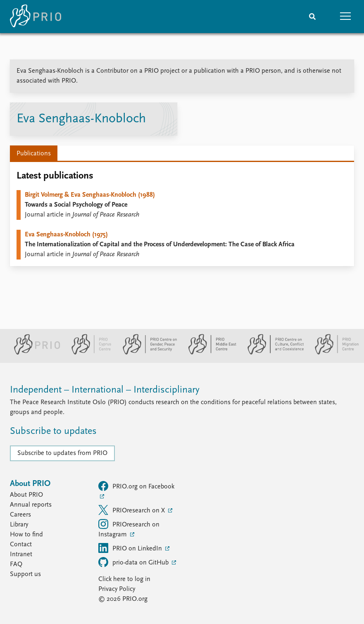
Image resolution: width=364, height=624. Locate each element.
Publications (34, 154)
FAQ (16, 564)
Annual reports (31, 505)
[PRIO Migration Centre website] (333, 353)
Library (19, 525)
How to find (26, 535)
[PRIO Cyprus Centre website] (88, 353)
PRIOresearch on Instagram (129, 529)
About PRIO (26, 495)
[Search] (312, 17)
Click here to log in (124, 579)
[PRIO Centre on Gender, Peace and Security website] (146, 353)
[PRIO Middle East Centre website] (209, 353)
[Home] (36, 17)
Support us (25, 574)
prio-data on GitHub (134, 562)
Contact (21, 545)
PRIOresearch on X (132, 510)
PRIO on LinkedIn (131, 548)
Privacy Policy (117, 589)
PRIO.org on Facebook (136, 486)
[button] (345, 17)
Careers (20, 515)
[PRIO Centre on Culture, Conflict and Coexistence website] (272, 353)
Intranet (21, 555)
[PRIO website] (34, 353)
